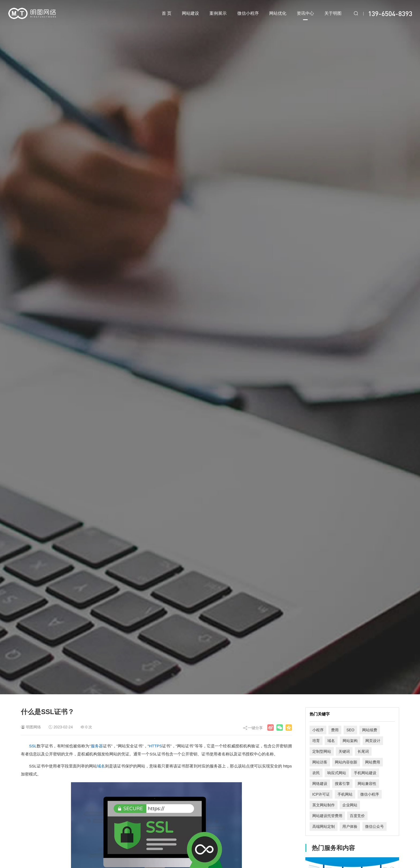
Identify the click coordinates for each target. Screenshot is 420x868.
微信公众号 (374, 826)
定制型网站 (322, 751)
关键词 (344, 751)
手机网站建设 (365, 773)
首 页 (167, 13)
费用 (335, 730)
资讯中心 (305, 16)
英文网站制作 (324, 805)
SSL (33, 746)
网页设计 (373, 741)
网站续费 (370, 730)
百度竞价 (357, 816)
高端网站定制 (324, 826)
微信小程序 (248, 13)
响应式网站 (337, 773)
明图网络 (33, 727)
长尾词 (363, 751)
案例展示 (218, 13)
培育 (316, 741)
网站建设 (190, 13)
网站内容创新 (346, 762)
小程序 (318, 730)
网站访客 (320, 762)
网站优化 (278, 13)
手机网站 (345, 794)
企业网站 (350, 805)
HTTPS (155, 746)
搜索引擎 (342, 784)
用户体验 (350, 826)
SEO (350, 730)
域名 (101, 766)
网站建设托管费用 (327, 816)
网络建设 (320, 784)
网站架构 (350, 741)
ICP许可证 (321, 794)
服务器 (97, 746)
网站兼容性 (367, 784)
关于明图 (333, 13)
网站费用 (373, 762)
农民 (316, 773)
